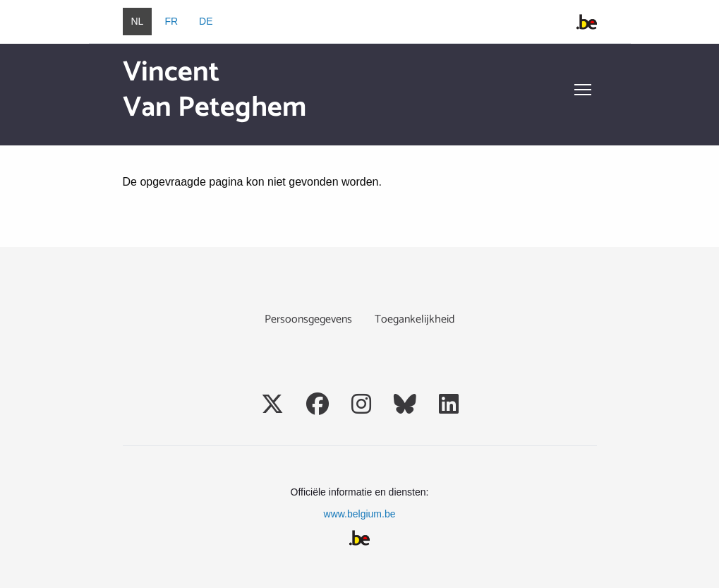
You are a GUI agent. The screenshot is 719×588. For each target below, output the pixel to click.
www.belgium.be (360, 514)
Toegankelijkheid (415, 319)
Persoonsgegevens (308, 319)
